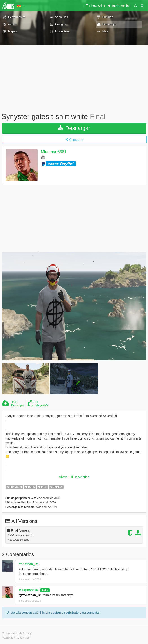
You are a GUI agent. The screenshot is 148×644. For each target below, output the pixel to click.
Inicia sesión (51, 613)
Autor (45, 590)
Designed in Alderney (17, 633)
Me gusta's (42, 405)
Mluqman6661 (54, 152)
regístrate (71, 613)
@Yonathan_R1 (30, 595)
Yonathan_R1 (29, 564)
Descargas (18, 405)
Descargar (74, 128)
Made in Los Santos (16, 638)
